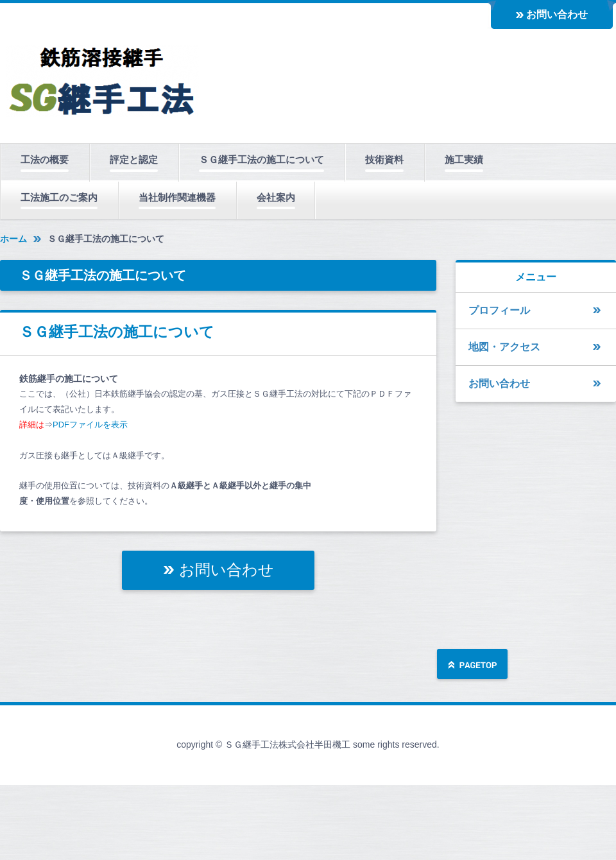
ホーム (13, 239)
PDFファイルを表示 (90, 425)
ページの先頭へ (472, 665)
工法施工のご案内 (59, 197)
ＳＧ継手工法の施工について (261, 159)
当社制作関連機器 (177, 197)
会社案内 (276, 197)
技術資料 (384, 159)
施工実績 (464, 159)
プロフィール (499, 310)
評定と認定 (134, 159)
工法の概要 (45, 159)
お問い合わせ (557, 14)
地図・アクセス (504, 347)
